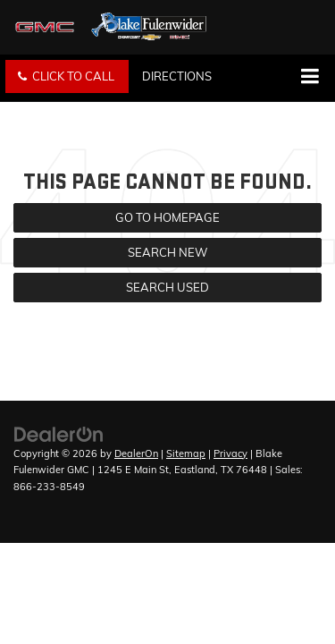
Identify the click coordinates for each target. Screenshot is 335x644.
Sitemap (186, 453)
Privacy (230, 453)
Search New (167, 252)
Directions (177, 76)
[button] (67, 76)
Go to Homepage (167, 217)
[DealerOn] (59, 433)
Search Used (167, 287)
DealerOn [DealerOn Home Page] (136, 453)
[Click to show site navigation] (310, 78)
